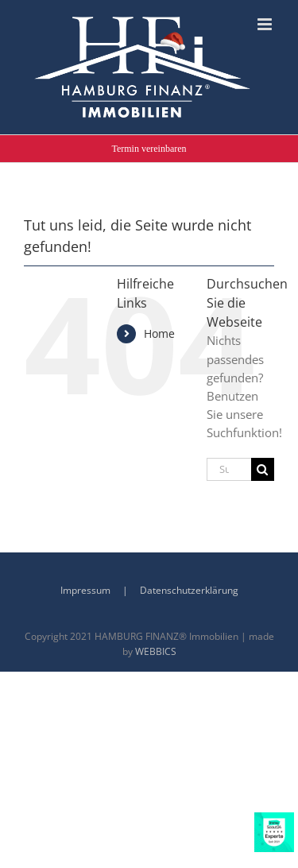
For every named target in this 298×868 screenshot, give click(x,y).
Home (159, 333)
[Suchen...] (229, 469)
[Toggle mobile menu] (266, 24)
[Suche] (263, 469)
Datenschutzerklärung (189, 590)
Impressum (85, 590)
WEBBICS (156, 651)
